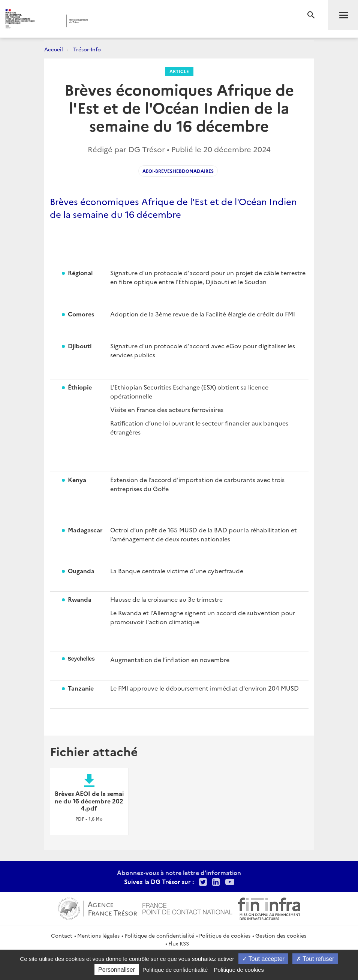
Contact (62, 935)
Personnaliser (117, 970)
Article (179, 71)
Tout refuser (315, 959)
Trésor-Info (87, 49)
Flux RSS (179, 943)
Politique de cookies (225, 935)
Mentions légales (98, 935)
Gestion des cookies (281, 935)
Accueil (54, 49)
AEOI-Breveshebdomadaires (178, 171)
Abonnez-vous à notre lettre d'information (179, 872)
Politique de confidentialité (159, 935)
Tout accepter (263, 959)
